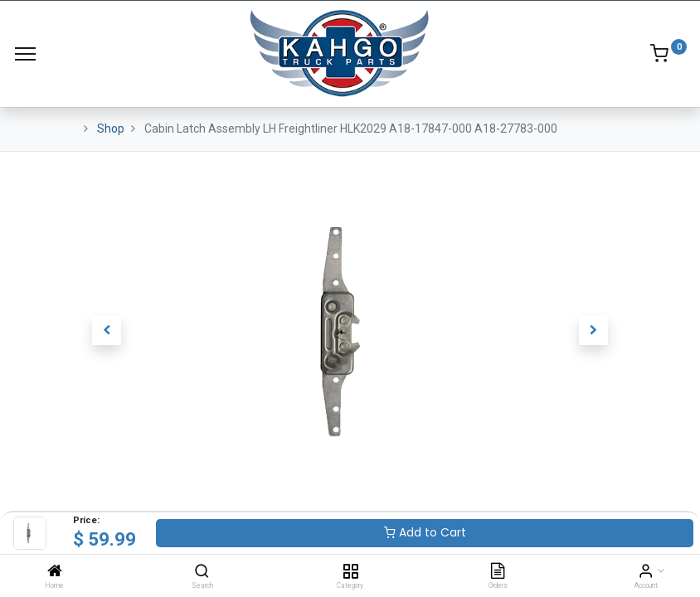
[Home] (55, 572)
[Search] (202, 572)
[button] (107, 331)
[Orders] (498, 572)
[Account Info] (646, 572)
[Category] (350, 572)
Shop (111, 129)
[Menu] (25, 54)
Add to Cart (425, 532)
